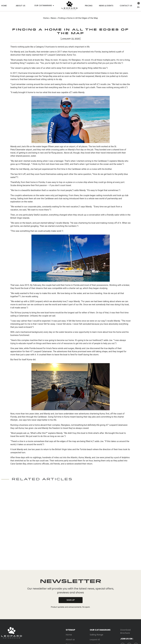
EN (138, 7)
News (53, 18)
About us (20, 6)
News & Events (106, 6)
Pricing (89, 6)
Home (4, 6)
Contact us (126, 6)
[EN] (138, 3)
